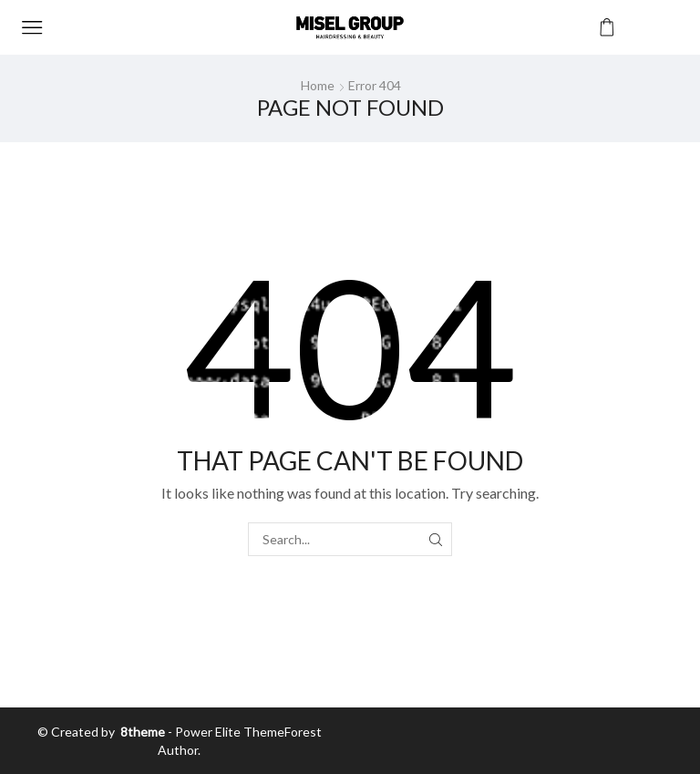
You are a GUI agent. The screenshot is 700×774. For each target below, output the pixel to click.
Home (318, 85)
